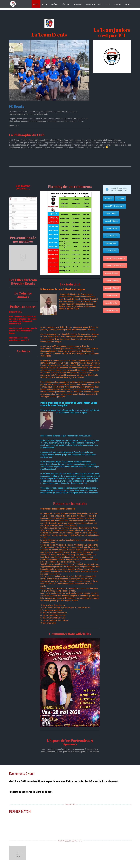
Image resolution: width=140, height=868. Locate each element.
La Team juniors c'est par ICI (112, 32)
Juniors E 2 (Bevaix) (111, 236)
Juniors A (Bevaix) (111, 214)
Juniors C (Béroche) (111, 273)
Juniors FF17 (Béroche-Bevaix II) (115, 266)
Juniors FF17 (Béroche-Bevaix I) (115, 258)
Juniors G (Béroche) (111, 310)
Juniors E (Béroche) (111, 295)
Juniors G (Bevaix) (111, 251)
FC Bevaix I (109, 199)
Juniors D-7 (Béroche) (112, 281)
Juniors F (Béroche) (111, 303)
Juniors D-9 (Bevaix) (111, 221)
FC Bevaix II (120, 199)
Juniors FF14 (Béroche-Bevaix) (115, 206)
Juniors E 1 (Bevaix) (111, 229)
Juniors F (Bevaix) (111, 243)
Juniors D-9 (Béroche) (112, 288)
